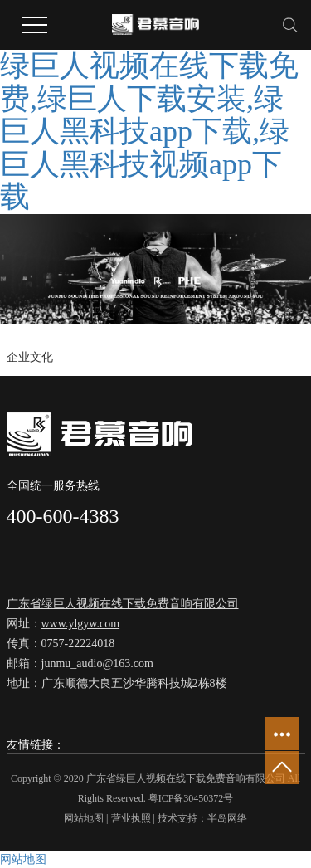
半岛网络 (227, 818)
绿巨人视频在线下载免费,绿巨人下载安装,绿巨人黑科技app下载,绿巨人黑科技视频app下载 (149, 131)
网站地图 (84, 818)
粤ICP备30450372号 (191, 798)
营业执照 (131, 818)
